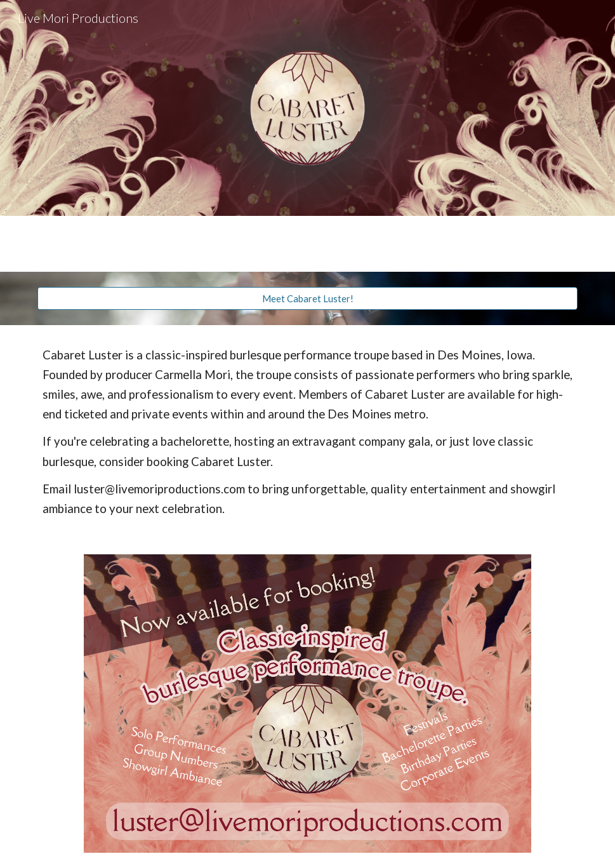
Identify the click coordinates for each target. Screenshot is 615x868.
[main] (307, 432)
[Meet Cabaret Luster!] (307, 298)
